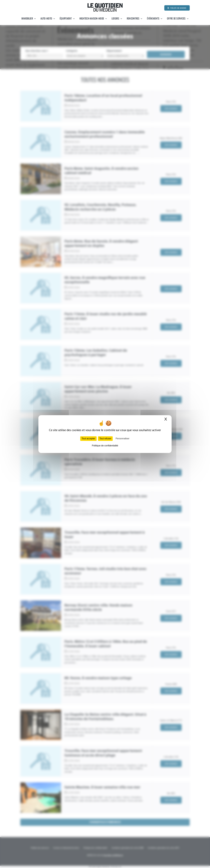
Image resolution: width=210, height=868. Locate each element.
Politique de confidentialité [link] (105, 446)
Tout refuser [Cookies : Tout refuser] (105, 439)
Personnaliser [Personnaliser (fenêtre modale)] (123, 439)
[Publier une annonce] (177, 8)
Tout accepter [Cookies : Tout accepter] (88, 439)
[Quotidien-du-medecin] (105, 4)
